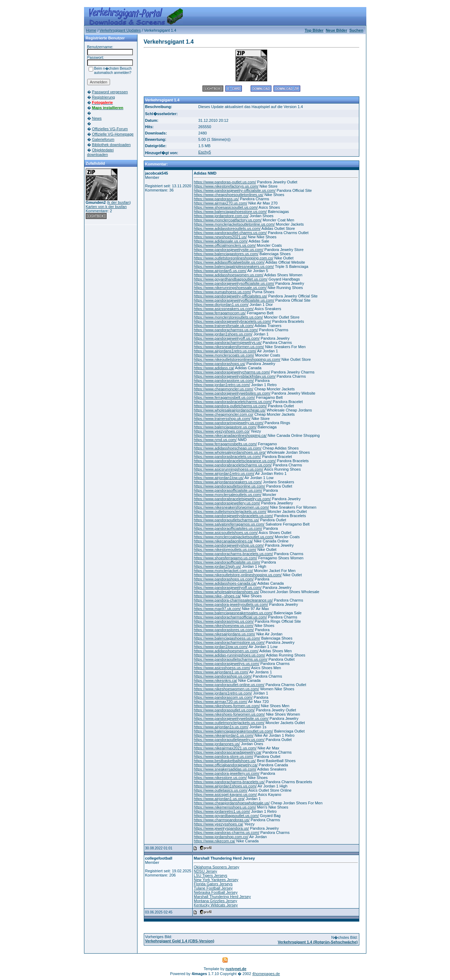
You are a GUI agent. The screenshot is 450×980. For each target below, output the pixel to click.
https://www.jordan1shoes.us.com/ (223, 334)
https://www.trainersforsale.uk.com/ (224, 326)
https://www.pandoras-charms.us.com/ (226, 833)
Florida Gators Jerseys (213, 884)
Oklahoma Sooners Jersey (217, 867)
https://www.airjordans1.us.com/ (221, 672)
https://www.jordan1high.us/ (217, 566)
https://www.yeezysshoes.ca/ (218, 824)
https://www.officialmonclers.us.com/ (225, 245)
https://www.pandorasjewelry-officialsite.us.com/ (235, 190)
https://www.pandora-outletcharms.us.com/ (230, 406)
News (97, 118)
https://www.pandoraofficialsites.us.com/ (228, 528)
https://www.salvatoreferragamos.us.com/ (229, 524)
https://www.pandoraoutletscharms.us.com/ (231, 659)
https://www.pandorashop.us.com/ (223, 676)
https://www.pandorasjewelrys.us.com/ (226, 664)
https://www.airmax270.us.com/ (220, 203)
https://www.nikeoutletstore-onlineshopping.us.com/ (238, 575)
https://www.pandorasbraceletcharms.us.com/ (233, 402)
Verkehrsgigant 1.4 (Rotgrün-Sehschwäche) (318, 942)
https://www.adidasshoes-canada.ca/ (225, 583)
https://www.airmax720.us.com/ (220, 702)
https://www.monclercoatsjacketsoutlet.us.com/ (234, 537)
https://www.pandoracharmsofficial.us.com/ (230, 617)
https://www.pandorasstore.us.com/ (224, 381)
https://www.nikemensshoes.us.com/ (225, 807)
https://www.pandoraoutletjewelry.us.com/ (229, 740)
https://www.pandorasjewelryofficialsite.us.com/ (234, 300)
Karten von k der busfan (106, 207)
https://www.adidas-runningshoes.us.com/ (229, 655)
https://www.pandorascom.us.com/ (223, 697)
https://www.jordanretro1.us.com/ (222, 811)
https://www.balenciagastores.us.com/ (226, 254)
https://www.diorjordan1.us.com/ (221, 304)
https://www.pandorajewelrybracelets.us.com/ (232, 321)
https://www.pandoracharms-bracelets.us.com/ (233, 554)
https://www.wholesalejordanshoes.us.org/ (230, 452)
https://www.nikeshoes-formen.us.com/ (227, 706)
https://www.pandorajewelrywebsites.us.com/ (232, 393)
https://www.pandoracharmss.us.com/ (226, 330)
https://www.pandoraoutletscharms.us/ (226, 520)
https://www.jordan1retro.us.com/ (222, 385)
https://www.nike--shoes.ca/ (217, 596)
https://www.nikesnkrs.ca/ (216, 680)
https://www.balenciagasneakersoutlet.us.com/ (233, 731)
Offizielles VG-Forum (110, 129)
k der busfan (119, 202)
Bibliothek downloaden (111, 145)
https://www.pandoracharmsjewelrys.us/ (228, 343)
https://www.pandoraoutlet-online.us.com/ (229, 685)
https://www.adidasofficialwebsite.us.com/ (229, 262)
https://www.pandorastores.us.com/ (224, 630)
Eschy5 (205, 152)
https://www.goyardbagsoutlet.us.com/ (226, 816)
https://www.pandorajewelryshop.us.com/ (229, 545)
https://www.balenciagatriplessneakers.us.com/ (234, 266)
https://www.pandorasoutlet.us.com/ (224, 710)
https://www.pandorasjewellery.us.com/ (227, 503)
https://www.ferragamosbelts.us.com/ (225, 444)
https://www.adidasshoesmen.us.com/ (226, 651)
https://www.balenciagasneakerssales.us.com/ (233, 613)
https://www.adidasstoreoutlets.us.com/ (227, 228)
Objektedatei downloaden (101, 152)
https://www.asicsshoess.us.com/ (222, 668)
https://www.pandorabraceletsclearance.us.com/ (235, 461)
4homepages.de (266, 974)
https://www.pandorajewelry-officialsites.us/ (230, 296)
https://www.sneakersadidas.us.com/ (225, 769)
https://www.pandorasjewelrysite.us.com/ (229, 250)
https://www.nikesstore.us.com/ (220, 778)
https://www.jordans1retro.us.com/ (223, 693)
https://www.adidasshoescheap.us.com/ (228, 448)
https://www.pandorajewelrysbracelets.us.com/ (233, 516)
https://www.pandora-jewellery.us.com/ (227, 773)
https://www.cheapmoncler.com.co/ (223, 414)
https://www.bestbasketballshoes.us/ (225, 761)
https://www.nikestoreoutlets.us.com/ (225, 549)
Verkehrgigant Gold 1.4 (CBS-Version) (180, 941)
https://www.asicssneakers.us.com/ (224, 309)
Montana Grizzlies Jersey (216, 901)
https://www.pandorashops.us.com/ (224, 579)
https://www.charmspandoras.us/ (222, 820)
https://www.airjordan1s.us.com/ (221, 727)
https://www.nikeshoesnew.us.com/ (224, 626)
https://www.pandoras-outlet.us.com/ (225, 182)
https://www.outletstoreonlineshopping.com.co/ (233, 258)
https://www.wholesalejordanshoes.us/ (226, 592)
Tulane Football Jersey (213, 888)
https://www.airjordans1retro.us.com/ (225, 351)
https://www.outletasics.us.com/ (221, 790)
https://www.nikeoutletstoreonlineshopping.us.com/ (237, 359)
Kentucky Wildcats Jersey (216, 905)
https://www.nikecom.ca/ (214, 841)
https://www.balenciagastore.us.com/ (225, 427)
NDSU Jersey (205, 871)
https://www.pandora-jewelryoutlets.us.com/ (231, 604)
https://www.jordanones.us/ (217, 744)
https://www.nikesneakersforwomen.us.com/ (231, 507)
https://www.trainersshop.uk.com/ (222, 419)
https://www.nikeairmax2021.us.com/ (225, 748)
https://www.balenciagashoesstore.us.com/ (230, 212)
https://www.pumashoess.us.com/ (222, 292)
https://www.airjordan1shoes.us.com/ (225, 786)
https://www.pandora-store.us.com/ (223, 756)
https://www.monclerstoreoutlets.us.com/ (228, 317)
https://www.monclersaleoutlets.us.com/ (228, 495)
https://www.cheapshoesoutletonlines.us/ (229, 195)
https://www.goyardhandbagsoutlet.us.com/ (231, 279)
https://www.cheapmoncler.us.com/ (223, 389)
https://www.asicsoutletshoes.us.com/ (226, 533)
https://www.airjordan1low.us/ (219, 478)
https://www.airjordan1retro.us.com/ (224, 473)
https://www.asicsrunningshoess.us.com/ (228, 469)
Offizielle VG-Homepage (113, 134)
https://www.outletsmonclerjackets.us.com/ (230, 511)
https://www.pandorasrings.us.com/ (224, 621)
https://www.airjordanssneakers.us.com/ (228, 482)
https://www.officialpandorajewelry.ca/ (226, 765)
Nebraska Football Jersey (216, 892)
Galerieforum (103, 139)
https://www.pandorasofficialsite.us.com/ (228, 490)
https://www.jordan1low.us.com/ (221, 647)
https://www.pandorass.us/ (216, 199)
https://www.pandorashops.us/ (220, 364)
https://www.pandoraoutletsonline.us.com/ (229, 486)
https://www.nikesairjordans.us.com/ (224, 634)
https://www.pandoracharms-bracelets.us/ (229, 782)
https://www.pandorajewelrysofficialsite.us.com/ (234, 283)
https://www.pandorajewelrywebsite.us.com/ (231, 718)
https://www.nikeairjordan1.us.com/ (224, 735)
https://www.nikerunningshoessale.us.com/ (230, 288)
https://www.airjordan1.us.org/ (219, 799)
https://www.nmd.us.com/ (215, 440)
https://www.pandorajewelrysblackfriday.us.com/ (235, 376)
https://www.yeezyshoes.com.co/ (222, 431)
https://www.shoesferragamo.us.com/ (225, 558)
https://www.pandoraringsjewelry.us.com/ (229, 423)
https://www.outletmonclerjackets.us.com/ (229, 723)
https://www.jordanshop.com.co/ (221, 837)
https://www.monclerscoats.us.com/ (224, 355)
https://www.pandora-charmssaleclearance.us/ (233, 600)
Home (91, 30)
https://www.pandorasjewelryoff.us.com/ (228, 588)
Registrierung (104, 97)
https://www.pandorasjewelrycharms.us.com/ (232, 372)
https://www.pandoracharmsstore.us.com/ (229, 642)
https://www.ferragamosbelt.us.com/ (224, 397)
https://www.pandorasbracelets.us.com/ (227, 457)
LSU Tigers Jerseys (210, 875)
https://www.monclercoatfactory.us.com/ (228, 220)
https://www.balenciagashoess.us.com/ (227, 638)
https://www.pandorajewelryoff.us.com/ (227, 338)
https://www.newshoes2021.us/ (220, 237)
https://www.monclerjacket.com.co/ (223, 571)
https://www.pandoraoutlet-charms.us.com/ (230, 233)
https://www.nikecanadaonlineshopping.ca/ (230, 435)
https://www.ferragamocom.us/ (220, 313)
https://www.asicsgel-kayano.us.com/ (225, 794)
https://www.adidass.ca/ (214, 368)
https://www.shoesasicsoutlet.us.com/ (226, 207)
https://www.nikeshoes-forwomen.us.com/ (229, 714)
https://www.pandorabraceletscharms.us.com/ (233, 465)
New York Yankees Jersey (216, 880)
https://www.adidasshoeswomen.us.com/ (229, 275)
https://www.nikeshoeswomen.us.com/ (226, 689)
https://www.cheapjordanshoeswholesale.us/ (232, 803)
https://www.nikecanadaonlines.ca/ (223, 541)
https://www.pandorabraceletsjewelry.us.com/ (232, 499)
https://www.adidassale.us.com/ (221, 241)
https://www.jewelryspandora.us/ (221, 828)
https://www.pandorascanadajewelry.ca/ (227, 752)
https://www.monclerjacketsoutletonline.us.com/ (234, 224)
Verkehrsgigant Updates (120, 30)
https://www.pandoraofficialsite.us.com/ (227, 562)
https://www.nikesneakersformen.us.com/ (229, 347)
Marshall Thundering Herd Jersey (222, 897)
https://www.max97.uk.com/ (217, 609)
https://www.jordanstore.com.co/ (221, 216)
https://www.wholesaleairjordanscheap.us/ (230, 410)
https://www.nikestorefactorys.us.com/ (226, 186)
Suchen (356, 30)
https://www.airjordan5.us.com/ (220, 271)
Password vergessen (110, 92)
